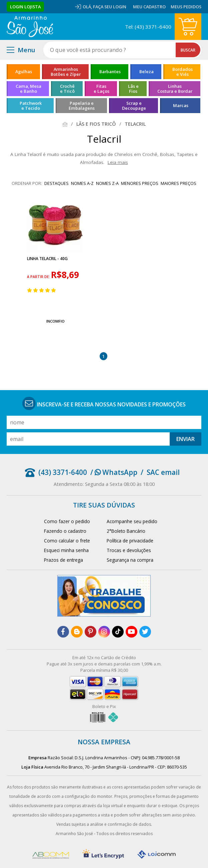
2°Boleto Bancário (126, 531)
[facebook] (63, 632)
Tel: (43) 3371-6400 (148, 27)
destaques (56, 183)
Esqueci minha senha (66, 550)
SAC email (163, 472)
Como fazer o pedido (67, 521)
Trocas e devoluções (129, 550)
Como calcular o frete (67, 541)
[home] (30, 27)
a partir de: (39, 277)
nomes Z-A (107, 183)
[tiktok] (118, 632)
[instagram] (104, 632)
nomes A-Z (82, 183)
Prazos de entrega (63, 560)
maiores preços (178, 183)
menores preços (140, 183)
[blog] (77, 632)
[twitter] (145, 632)
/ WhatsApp (114, 472)
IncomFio (55, 321)
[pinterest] (90, 632)
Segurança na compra (130, 560)
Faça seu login (110, 7)
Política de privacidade (130, 541)
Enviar (185, 439)
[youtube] (131, 632)
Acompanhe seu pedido (132, 521)
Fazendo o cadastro (65, 531)
